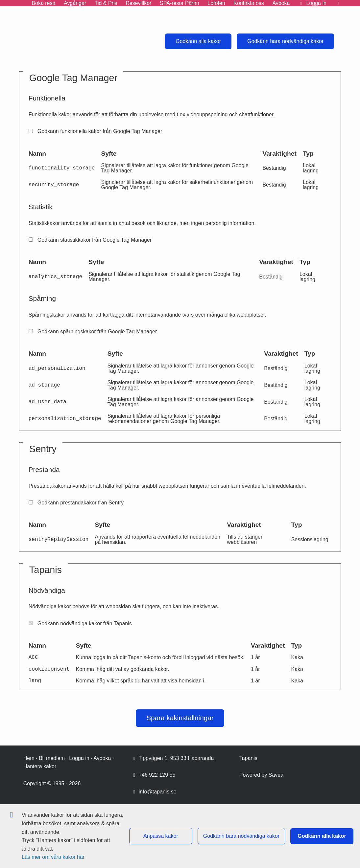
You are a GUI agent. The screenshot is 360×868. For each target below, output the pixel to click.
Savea (276, 775)
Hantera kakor (40, 766)
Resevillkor (138, 3)
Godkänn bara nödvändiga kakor (285, 41)
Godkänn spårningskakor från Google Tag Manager (93, 332)
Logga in (79, 758)
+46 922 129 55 (157, 775)
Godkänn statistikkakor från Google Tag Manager (90, 240)
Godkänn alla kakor (198, 41)
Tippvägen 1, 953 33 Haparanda (176, 758)
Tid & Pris (106, 3)
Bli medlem (52, 758)
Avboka (281, 3)
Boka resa (43, 3)
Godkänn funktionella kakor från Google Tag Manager (96, 131)
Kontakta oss (249, 3)
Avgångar (75, 3)
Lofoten (216, 3)
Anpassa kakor (161, 836)
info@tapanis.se (158, 792)
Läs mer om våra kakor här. (54, 857)
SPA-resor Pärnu (180, 3)
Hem (29, 758)
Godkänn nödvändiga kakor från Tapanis (80, 623)
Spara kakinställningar (180, 718)
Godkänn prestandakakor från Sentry (76, 503)
